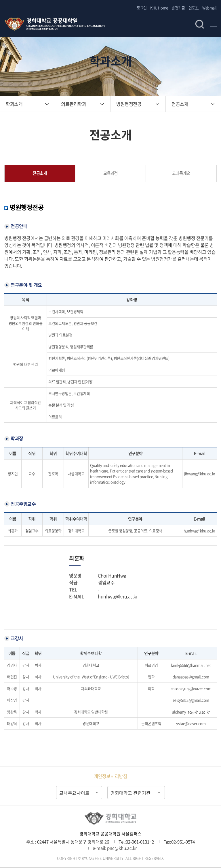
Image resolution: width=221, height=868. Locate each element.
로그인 (142, 8)
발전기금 (178, 8)
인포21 (194, 8)
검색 (200, 24)
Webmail (209, 8)
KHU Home (159, 8)
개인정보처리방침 (110, 776)
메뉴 (213, 24)
